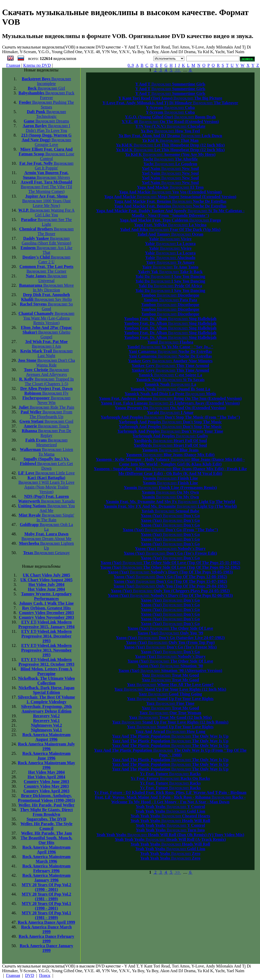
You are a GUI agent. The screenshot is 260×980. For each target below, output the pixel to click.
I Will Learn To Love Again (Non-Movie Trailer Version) (47, 485)
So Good (47, 306)
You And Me (46, 508)
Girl (47, 88)
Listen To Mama (46, 452)
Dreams (46, 121)
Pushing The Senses (47, 105)
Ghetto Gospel (46, 332)
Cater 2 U (46, 259)
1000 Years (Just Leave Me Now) (46, 201)
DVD (30, 975)
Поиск (45, 975)
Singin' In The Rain (47, 517)
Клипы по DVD (37, 65)
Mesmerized (46, 442)
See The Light (47, 222)
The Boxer (46, 231)
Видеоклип (170, 84)
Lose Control (47, 154)
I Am (47, 344)
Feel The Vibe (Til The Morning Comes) (46, 187)
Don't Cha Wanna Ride (47, 363)
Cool (46, 421)
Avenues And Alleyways (47, 372)
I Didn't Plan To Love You (46, 128)
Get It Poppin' (46, 166)
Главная (13, 65)
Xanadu (47, 499)
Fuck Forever (46, 95)
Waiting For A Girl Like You (46, 213)
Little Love (47, 473)
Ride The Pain (47, 407)
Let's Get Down (46, 464)
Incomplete (47, 81)
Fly (47, 391)
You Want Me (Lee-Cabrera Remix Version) (46, 318)
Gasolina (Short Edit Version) (46, 241)
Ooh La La (46, 527)
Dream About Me (46, 536)
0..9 (131, 65)
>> (178, 70)
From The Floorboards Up (46, 414)
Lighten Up (46, 546)
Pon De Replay (46, 433)
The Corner (46, 269)
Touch (46, 426)
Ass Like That (46, 250)
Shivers (46, 175)
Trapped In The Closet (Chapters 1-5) (46, 381)
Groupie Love (47, 140)
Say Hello (46, 297)
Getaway (47, 553)
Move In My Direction (46, 288)
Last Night (47, 353)
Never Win (46, 400)
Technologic (46, 114)
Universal (46, 278)
